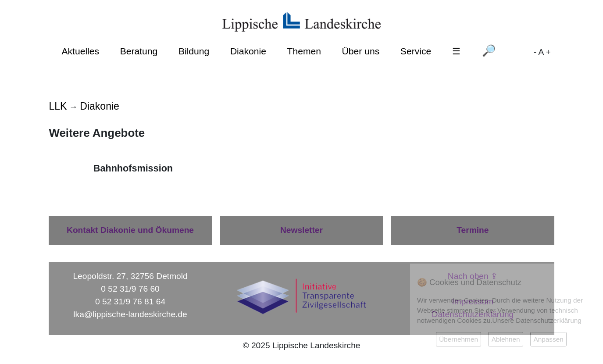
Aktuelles (80, 51)
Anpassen (548, 339)
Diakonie (248, 51)
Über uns (361, 51)
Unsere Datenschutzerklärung (537, 320)
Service (416, 51)
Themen (304, 51)
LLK (58, 106)
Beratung (139, 51)
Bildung (194, 51)
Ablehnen (506, 339)
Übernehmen (458, 339)
